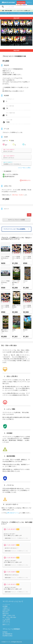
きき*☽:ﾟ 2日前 (8, 141)
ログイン (29, 2)
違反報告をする (25, 180)
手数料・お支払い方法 (9, 615)
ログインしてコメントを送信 (16, 220)
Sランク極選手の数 (10, 113)
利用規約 (5, 632)
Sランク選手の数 (10, 106)
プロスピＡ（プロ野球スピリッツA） (19, 13)
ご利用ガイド (6, 608)
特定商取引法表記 (7, 636)
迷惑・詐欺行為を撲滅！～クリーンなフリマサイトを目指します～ (17, 11)
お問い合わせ (6, 621)
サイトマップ (6, 623)
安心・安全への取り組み (9, 617)
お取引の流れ (6, 610)
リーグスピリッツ (10, 99)
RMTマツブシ (6, 625)
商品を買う (6, 612)
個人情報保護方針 (7, 634)
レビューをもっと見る (24, 168)
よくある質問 (6, 619)
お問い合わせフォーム (13, 513)
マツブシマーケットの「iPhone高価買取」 (16, 229)
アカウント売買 (3, 13)
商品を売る (6, 614)
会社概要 (5, 606)
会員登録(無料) (21, 2)
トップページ (6, 604)
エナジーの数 (9, 120)
